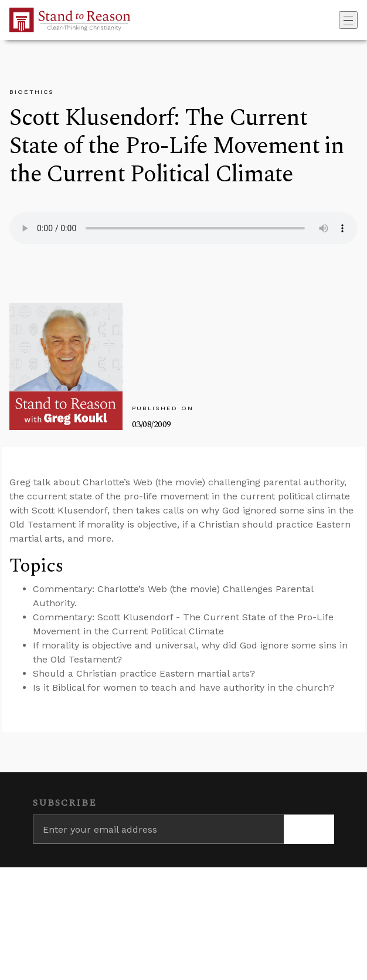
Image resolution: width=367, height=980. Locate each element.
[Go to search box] (335, 20)
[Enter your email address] (158, 829)
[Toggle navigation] (348, 20)
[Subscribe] (309, 829)
